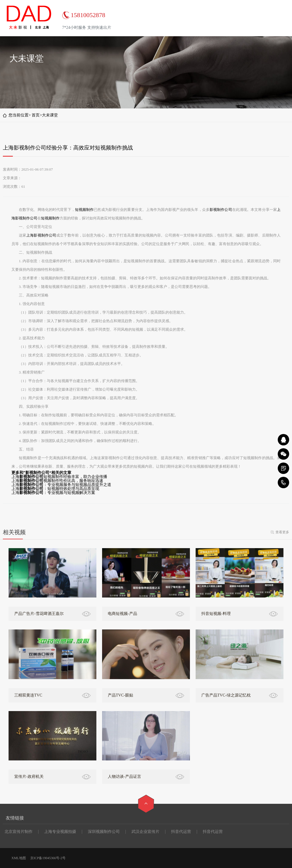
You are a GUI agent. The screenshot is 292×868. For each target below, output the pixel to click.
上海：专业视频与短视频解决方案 (53, 493)
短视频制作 (84, 210)
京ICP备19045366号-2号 (48, 858)
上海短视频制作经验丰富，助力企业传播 (59, 477)
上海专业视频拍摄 (60, 832)
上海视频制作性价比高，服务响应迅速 (57, 481)
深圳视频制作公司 (104, 832)
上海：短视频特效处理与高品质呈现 (55, 489)
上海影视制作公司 (41, 235)
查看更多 (282, 532)
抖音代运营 (181, 832)
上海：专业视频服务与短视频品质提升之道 (61, 485)
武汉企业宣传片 (145, 832)
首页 (36, 115)
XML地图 (19, 858)
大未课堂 (50, 115)
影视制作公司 (221, 210)
